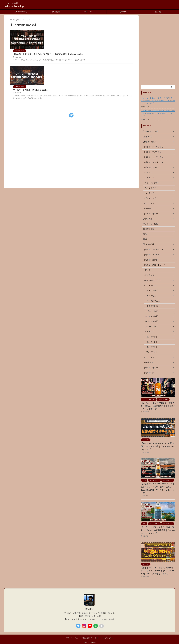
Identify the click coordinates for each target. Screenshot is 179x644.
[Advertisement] (71, 126)
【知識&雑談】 (158, 12)
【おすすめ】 (124, 12)
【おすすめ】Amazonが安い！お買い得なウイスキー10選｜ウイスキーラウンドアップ (157, 112)
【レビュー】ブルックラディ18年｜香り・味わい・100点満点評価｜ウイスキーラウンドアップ (158, 521)
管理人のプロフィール (89, 629)
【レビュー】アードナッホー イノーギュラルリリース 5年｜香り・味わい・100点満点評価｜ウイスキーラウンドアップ (158, 481)
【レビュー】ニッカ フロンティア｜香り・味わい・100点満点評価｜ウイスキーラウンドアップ (158, 101)
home (100, 629)
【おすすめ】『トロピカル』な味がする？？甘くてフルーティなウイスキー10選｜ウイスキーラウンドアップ (158, 562)
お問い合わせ (109, 629)
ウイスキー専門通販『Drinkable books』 (63, 59)
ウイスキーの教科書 (89, 633)
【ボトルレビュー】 (89, 12)
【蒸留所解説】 (55, 12)
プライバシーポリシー (73, 629)
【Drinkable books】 (21, 12)
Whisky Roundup (14, 6)
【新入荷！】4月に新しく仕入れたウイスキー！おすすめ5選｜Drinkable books (78, 35)
